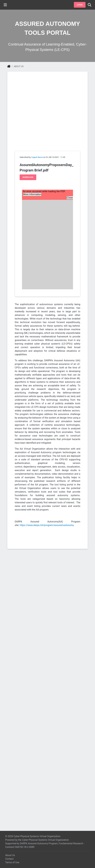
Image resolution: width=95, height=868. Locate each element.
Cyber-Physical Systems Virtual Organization (45, 840)
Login (80, 5)
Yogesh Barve (37, 157)
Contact (9, 859)
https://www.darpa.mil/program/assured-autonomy (47, 525)
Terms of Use (12, 862)
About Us (10, 855)
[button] (80, 5)
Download (28, 177)
